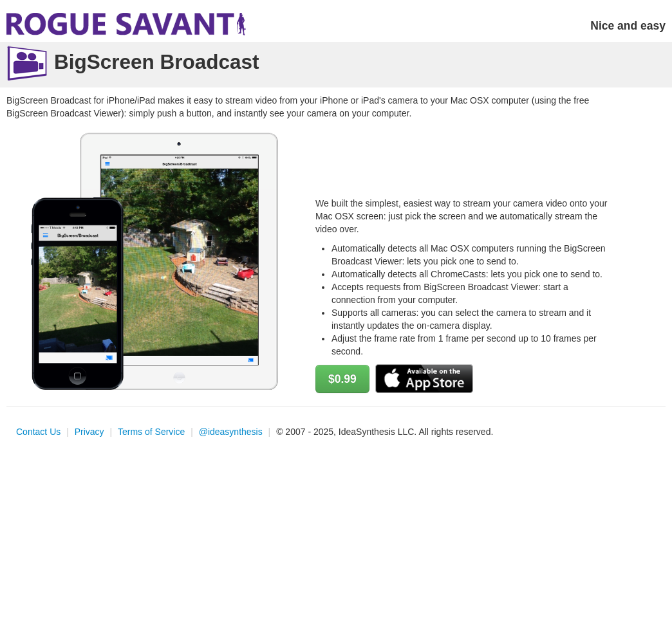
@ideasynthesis (231, 432)
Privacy (89, 432)
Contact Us (38, 432)
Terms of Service (151, 432)
